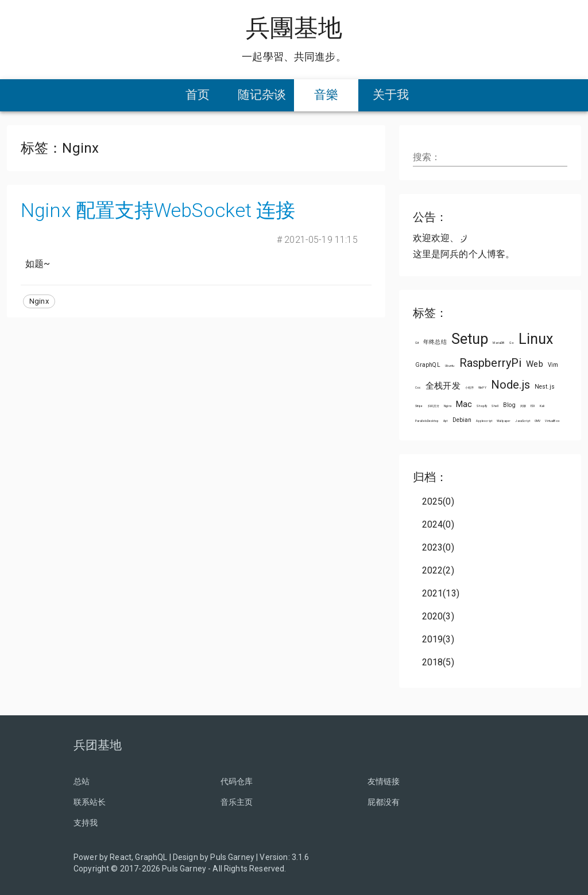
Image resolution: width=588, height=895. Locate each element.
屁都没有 (384, 802)
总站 (82, 781)
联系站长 (90, 802)
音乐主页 (237, 802)
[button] (39, 301)
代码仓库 (237, 781)
